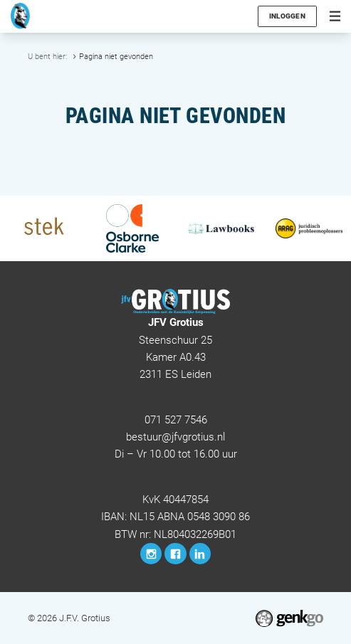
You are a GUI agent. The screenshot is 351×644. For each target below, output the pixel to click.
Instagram (151, 554)
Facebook (175, 554)
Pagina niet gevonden (116, 56)
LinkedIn (200, 554)
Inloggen (288, 16)
